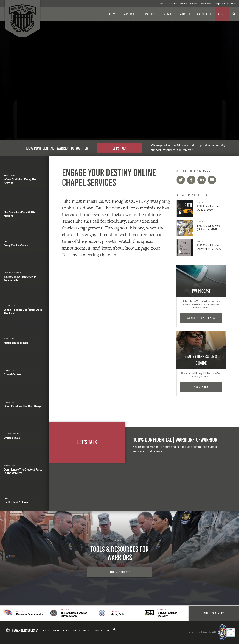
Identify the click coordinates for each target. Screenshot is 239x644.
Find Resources (120, 572)
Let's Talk (119, 148)
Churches (172, 4)
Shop (217, 4)
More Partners (214, 613)
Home (113, 14)
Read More (201, 387)
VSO (162, 4)
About (185, 14)
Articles (131, 14)
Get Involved (229, 4)
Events (167, 14)
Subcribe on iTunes (201, 318)
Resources (206, 4)
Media (183, 4)
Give (222, 14)
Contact (204, 14)
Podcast (194, 4)
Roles (150, 14)
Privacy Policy (194, 632)
